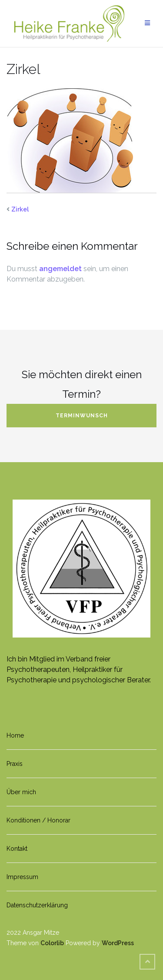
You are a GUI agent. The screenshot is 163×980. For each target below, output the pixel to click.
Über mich (21, 792)
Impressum (22, 877)
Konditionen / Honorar (38, 820)
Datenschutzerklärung (37, 905)
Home (15, 735)
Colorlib (52, 943)
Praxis (15, 764)
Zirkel (20, 209)
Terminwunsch (82, 416)
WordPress (118, 943)
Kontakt (17, 849)
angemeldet (60, 269)
